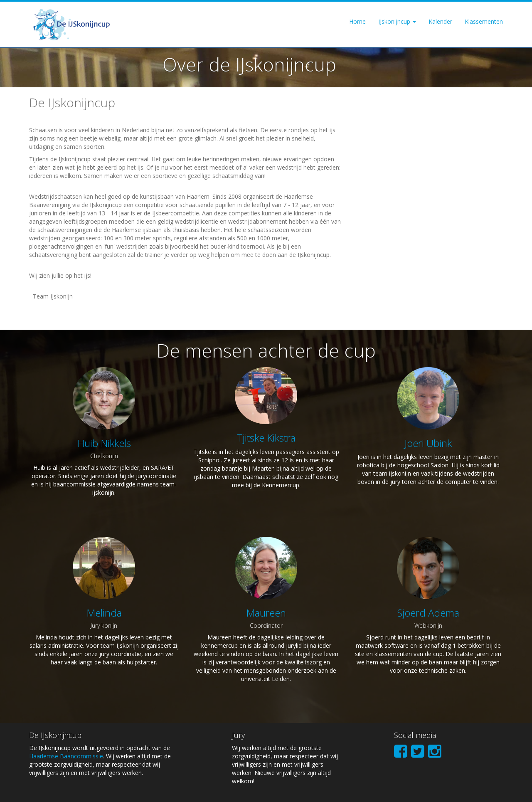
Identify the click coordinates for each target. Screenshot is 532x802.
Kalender (440, 21)
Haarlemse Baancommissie (66, 756)
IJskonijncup (397, 21)
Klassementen (484, 21)
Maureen (266, 613)
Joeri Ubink (428, 443)
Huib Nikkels (104, 443)
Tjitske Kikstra (266, 438)
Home (357, 21)
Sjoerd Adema (428, 613)
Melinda (104, 613)
